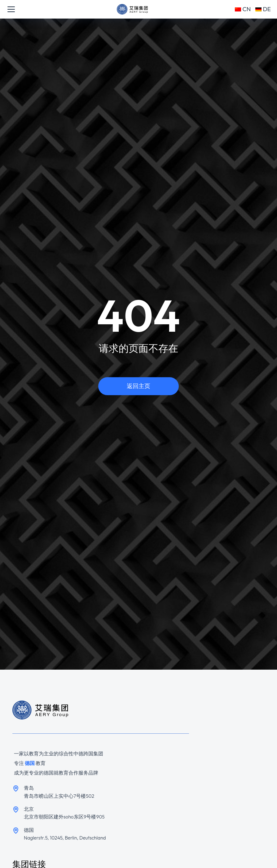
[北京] (16, 810)
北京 (29, 809)
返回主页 (138, 386)
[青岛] (16, 788)
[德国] (16, 831)
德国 (29, 830)
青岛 (29, 788)
